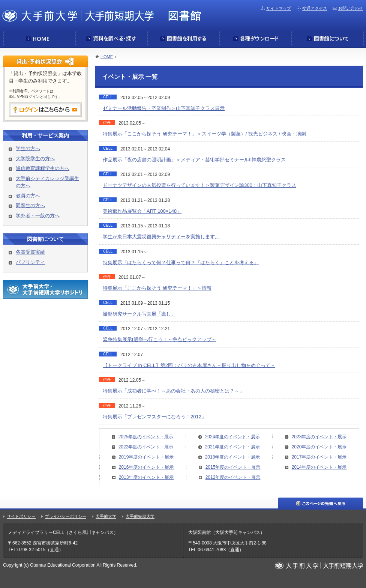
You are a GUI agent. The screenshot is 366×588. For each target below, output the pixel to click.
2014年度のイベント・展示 (319, 467)
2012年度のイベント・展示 (233, 477)
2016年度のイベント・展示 (146, 467)
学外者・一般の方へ (38, 216)
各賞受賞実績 (30, 252)
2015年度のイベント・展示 (233, 467)
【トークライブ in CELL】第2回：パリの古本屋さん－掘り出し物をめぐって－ (189, 365)
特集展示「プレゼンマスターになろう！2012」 (154, 417)
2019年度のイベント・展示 (146, 457)
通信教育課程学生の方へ (43, 168)
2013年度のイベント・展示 (146, 477)
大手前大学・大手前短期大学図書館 (102, 15)
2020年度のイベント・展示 (319, 447)
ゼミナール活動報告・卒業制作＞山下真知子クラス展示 (164, 108)
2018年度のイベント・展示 (233, 457)
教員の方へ (28, 196)
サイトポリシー (21, 516)
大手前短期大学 (140, 516)
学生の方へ (28, 148)
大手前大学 (106, 516)
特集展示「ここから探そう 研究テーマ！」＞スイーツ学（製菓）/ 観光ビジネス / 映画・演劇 (204, 134)
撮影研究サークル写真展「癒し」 (139, 314)
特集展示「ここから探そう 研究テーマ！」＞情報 (157, 288)
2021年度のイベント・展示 (233, 447)
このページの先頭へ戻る (321, 503)
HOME (107, 57)
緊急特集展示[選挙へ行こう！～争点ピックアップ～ (160, 339)
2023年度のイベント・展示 (319, 437)
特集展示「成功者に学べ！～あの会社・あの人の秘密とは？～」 (173, 391)
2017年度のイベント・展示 (319, 457)
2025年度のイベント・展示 (146, 437)
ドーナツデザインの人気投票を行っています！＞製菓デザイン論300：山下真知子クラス (199, 185)
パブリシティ (30, 262)
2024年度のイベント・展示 (233, 437)
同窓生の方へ (30, 205)
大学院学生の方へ (35, 159)
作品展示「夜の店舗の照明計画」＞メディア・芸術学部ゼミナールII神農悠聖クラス (194, 160)
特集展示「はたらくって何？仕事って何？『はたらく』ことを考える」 (181, 262)
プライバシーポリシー (66, 516)
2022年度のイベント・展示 (146, 447)
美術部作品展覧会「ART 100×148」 (142, 211)
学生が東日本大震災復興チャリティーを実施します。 (161, 237)
